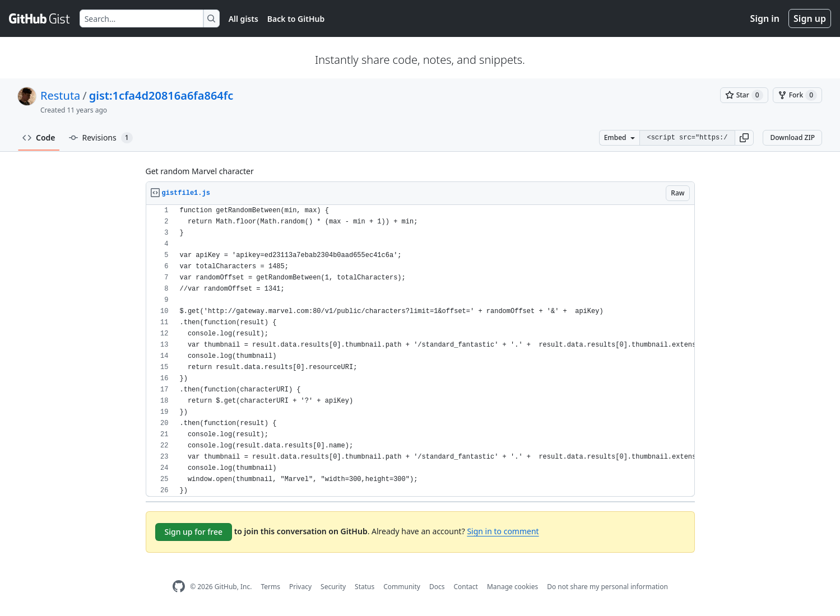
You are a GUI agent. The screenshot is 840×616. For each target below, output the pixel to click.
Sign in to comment (503, 531)
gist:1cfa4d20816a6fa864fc (161, 95)
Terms (270, 587)
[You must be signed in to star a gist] (744, 95)
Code (39, 137)
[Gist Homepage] (40, 18)
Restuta (60, 95)
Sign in (765, 18)
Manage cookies (512, 587)
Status (365, 587)
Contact (465, 587)
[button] (744, 138)
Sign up (810, 18)
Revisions (101, 138)
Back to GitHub (296, 19)
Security (333, 587)
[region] (420, 351)
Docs (437, 587)
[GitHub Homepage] (179, 587)
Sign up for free (194, 532)
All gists (243, 19)
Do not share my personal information (607, 587)
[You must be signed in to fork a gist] (797, 95)
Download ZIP (792, 137)
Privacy (300, 587)
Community (402, 587)
